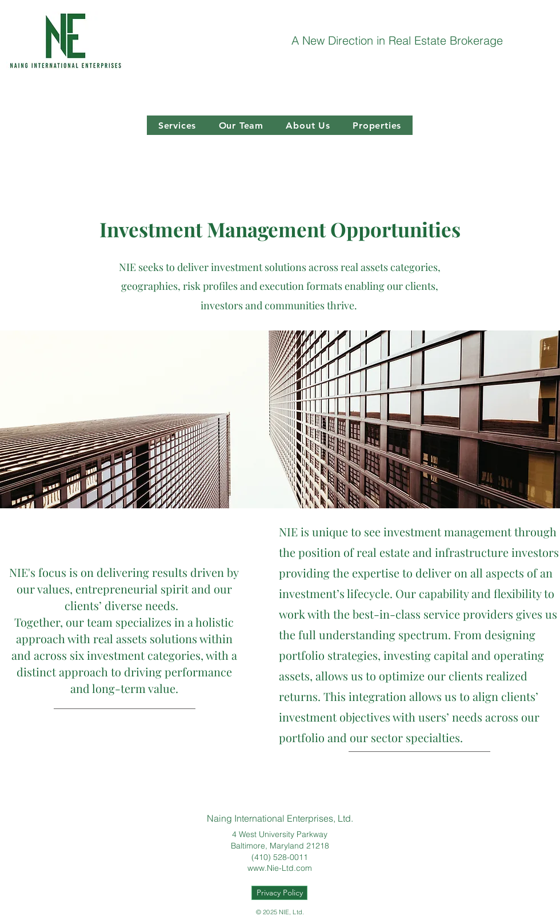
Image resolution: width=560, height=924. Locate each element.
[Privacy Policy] (279, 893)
